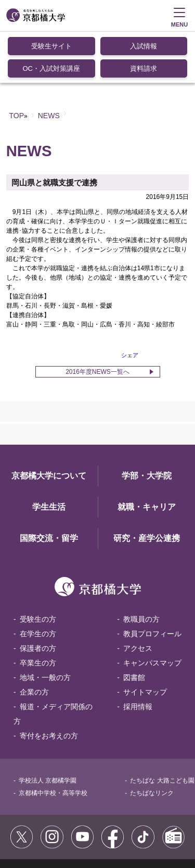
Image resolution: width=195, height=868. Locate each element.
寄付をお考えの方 (49, 684)
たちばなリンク (152, 741)
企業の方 (34, 640)
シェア (130, 303)
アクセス (138, 596)
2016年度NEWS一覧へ (97, 320)
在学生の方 (38, 582)
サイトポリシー (35, 820)
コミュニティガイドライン (104, 820)
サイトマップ (145, 640)
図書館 (134, 625)
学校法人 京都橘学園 (48, 728)
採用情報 (138, 655)
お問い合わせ (92, 831)
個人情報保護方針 (38, 831)
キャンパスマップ (152, 611)
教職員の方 (141, 567)
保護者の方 (38, 596)
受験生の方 (38, 567)
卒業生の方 (38, 611)
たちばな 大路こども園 (162, 728)
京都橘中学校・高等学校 (53, 741)
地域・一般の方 (45, 625)
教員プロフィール (152, 582)
